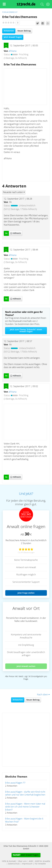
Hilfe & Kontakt (9, 861)
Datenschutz (14, 864)
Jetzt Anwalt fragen (13, 37)
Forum (5, 12)
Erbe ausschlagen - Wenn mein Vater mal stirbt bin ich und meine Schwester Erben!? (25, 807)
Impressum (27, 864)
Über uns (22, 861)
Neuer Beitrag (24, 31)
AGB (31, 861)
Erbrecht (13, 12)
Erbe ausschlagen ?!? (15, 783)
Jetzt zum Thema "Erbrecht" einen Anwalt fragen (26, 331)
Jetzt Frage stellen (26, 593)
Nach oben (43, 695)
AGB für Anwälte (43, 861)
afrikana (12, 51)
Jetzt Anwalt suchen (26, 666)
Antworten (9, 31)
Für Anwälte (40, 864)
